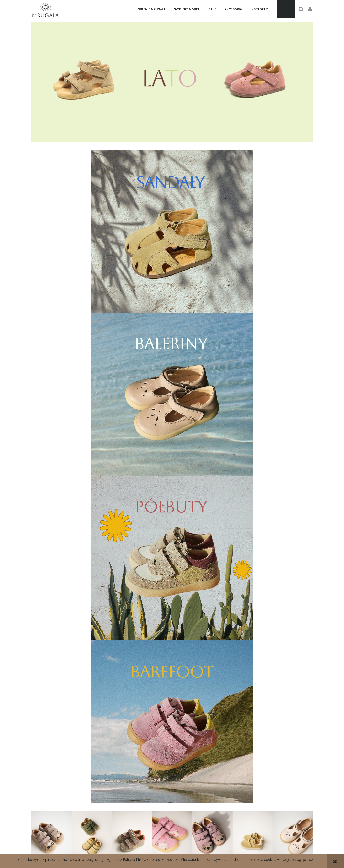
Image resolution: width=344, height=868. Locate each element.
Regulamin (172, 848)
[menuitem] (152, 9)
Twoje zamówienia (266, 848)
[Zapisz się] (204, 759)
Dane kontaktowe (78, 848)
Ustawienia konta (266, 853)
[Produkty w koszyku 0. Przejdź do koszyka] (286, 9)
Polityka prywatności (172, 853)
